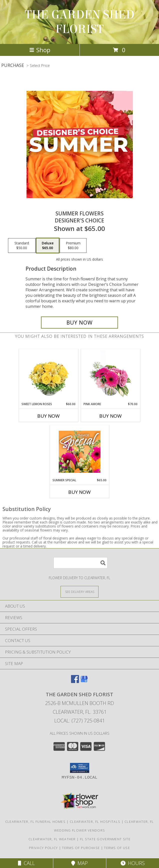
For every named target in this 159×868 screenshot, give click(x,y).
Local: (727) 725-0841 (79, 721)
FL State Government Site (105, 839)
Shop (40, 50)
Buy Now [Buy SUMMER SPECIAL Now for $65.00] (79, 492)
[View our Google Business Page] (84, 681)
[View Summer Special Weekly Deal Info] (80, 452)
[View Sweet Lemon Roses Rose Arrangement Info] (49, 375)
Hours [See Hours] (133, 863)
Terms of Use (117, 848)
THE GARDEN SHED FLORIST (80, 22)
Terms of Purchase (81, 848)
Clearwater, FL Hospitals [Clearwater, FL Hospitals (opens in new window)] (95, 822)
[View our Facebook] (75, 681)
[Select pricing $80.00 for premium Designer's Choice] (73, 246)
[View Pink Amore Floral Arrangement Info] (111, 376)
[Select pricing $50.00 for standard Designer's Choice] (22, 246)
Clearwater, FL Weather (52, 839)
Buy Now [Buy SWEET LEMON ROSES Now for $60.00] (48, 416)
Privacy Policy (43, 848)
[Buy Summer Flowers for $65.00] (79, 323)
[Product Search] (80, 563)
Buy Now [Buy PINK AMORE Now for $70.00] (110, 416)
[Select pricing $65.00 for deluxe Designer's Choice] (48, 246)
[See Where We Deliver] (79, 592)
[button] (80, 768)
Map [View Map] (79, 863)
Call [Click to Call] (26, 863)
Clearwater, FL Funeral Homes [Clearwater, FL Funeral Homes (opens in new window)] (35, 822)
